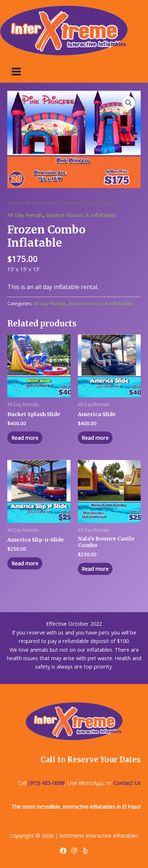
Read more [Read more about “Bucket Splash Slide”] (25, 438)
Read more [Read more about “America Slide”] (95, 438)
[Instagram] (74, 851)
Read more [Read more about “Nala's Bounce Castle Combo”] (95, 569)
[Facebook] (63, 851)
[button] (129, 103)
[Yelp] (85, 851)
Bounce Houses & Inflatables (81, 215)
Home (14, 203)
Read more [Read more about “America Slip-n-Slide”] (25, 563)
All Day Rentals (42, 203)
